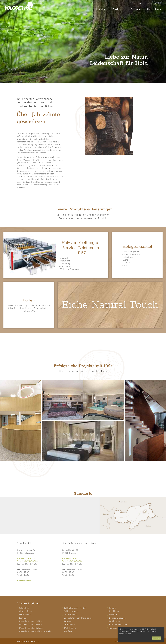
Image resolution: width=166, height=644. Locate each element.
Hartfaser (68, 631)
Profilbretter (115, 621)
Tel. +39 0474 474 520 (27, 561)
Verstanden (156, 638)
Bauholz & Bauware (118, 618)
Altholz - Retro (25, 611)
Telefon (148, 3)
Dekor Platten (25, 614)
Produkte (101, 9)
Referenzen (134, 9)
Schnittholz (24, 608)
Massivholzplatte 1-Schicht (31, 621)
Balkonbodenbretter (118, 625)
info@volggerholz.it (26, 558)
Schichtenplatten (72, 611)
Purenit (112, 608)
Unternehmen (154, 9)
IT (160, 3)
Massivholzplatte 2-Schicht (31, 625)
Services (117, 9)
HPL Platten (114, 611)
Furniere (113, 614)
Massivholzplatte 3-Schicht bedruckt (35, 631)
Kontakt (138, 3)
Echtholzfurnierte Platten (75, 608)
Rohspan (68, 621)
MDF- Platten (70, 628)
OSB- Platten (70, 625)
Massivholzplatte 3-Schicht (31, 628)
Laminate (23, 618)
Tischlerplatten (71, 614)
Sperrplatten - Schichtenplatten (78, 618)
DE (156, 3)
